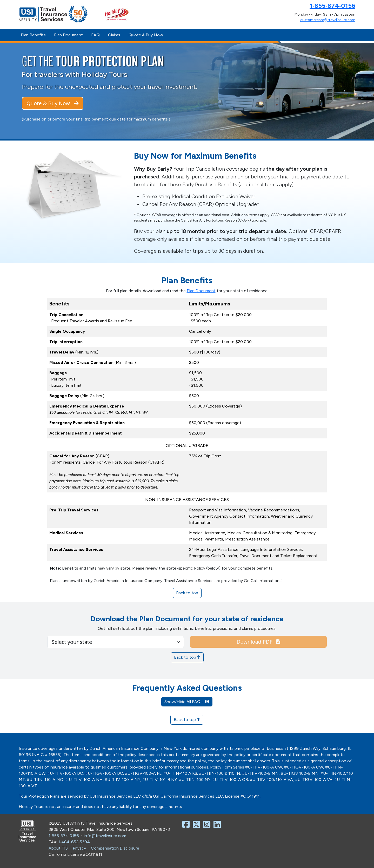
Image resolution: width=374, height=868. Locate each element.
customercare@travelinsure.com (328, 20)
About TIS (58, 848)
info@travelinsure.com (105, 836)
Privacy (79, 848)
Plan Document (68, 35)
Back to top (187, 593)
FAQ (95, 35)
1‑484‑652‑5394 (74, 842)
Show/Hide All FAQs (187, 702)
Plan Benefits (33, 35)
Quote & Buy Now (146, 35)
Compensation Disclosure (115, 848)
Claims (114, 35)
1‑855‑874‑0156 (332, 6)
